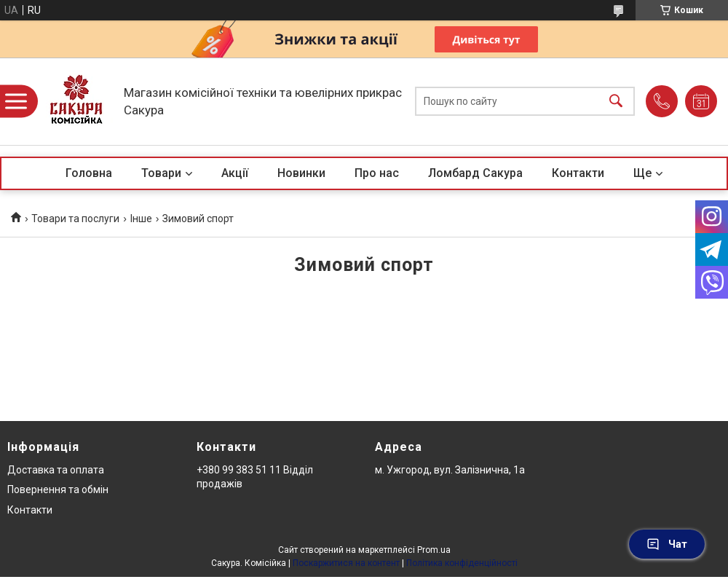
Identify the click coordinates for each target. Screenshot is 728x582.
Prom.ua (434, 550)
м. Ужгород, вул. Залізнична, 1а (450, 470)
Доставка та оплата (56, 470)
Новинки (301, 173)
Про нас (377, 173)
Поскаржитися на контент (346, 563)
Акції (235, 173)
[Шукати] (616, 102)
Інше (141, 219)
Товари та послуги (75, 219)
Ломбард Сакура (475, 173)
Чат (667, 544)
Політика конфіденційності (462, 563)
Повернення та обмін (58, 489)
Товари (161, 173)
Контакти (578, 173)
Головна (89, 173)
